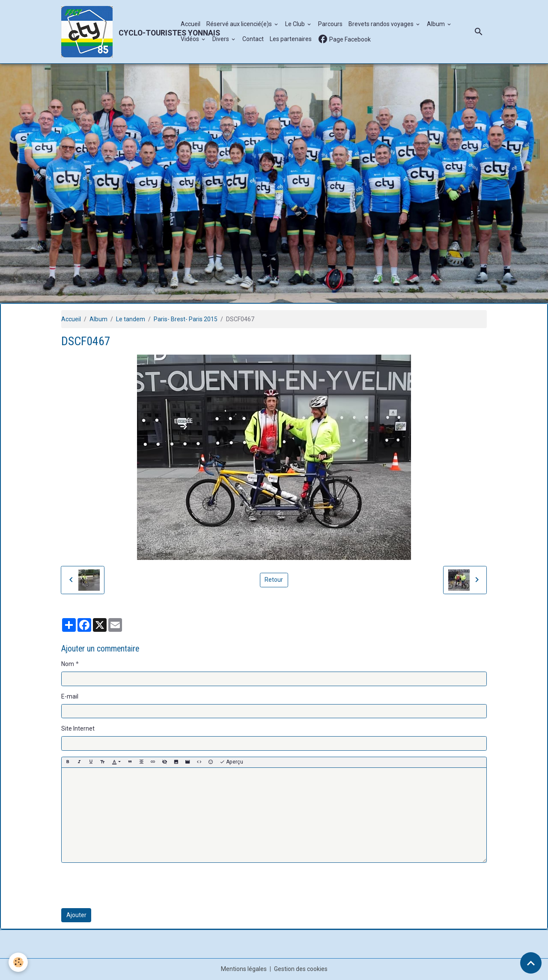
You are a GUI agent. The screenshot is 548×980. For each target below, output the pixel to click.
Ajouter (76, 915)
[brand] (116, 32)
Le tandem (131, 319)
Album (436, 24)
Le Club (296, 24)
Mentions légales (244, 969)
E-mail (70, 696)
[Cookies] (18, 962)
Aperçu (231, 762)
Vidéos (191, 39)
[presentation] (126, 885)
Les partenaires (291, 39)
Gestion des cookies (301, 969)
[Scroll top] (531, 963)
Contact (253, 39)
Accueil (191, 24)
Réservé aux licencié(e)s (240, 24)
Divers (221, 39)
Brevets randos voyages (382, 24)
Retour (274, 580)
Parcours (330, 24)
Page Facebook (344, 39)
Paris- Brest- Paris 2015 (186, 319)
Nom (68, 664)
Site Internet (78, 728)
